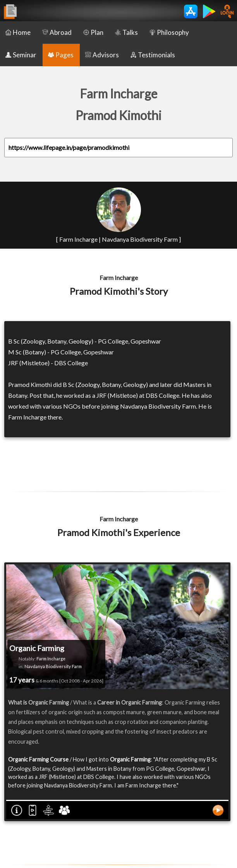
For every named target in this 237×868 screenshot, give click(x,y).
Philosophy (169, 32)
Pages (61, 55)
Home (18, 32)
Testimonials (153, 55)
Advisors (102, 55)
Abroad (57, 32)
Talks (126, 32)
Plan (93, 32)
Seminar (21, 55)
